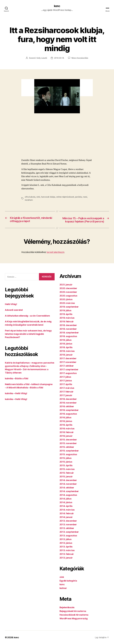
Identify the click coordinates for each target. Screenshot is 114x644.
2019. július (65, 314)
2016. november (68, 407)
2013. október (67, 532)
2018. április (66, 351)
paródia (79, 197)
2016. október (67, 410)
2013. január (66, 562)
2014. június (66, 506)
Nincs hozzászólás (80, 58)
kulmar (63, 592)
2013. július (66, 543)
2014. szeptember (69, 495)
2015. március (67, 473)
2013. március (67, 554)
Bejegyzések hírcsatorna (73, 615)
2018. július (66, 344)
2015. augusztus (68, 458)
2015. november (68, 447)
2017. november (68, 366)
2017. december (68, 362)
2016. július (65, 421)
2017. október (67, 370)
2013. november (68, 528)
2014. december (68, 484)
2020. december (68, 292)
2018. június (66, 347)
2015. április (66, 469)
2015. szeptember (69, 454)
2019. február (67, 325)
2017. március (67, 392)
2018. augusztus (68, 340)
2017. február (67, 395)
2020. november (68, 296)
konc (57, 6)
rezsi (86, 197)
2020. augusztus (68, 299)
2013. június (66, 547)
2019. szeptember (69, 311)
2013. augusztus (68, 539)
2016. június (66, 425)
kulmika (9, 382)
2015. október (67, 451)
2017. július (65, 381)
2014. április (66, 510)
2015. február (67, 477)
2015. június (66, 466)
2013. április (66, 550)
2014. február (67, 517)
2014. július (66, 502)
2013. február (67, 558)
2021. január (66, 288)
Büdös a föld (22, 382)
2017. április (66, 388)
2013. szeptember (69, 536)
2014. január (66, 521)
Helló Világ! (11, 308)
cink (38, 197)
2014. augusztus (68, 499)
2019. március (67, 322)
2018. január (66, 359)
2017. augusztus (68, 377)
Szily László (42, 58)
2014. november (68, 488)
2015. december (68, 443)
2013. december (68, 525)
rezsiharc (29, 200)
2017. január (66, 399)
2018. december (68, 329)
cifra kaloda (30, 197)
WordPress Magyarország (74, 622)
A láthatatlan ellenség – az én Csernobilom (27, 320)
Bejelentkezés (67, 611)
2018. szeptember (69, 336)
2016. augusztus (68, 418)
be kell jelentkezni (55, 256)
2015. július (66, 462)
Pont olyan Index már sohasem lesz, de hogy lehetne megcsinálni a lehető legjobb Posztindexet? (28, 338)
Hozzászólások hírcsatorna (74, 619)
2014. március (67, 514)
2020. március (67, 307)
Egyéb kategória (68, 585)
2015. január (66, 480)
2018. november (68, 333)
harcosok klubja (48, 197)
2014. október (67, 491)
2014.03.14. (59, 58)
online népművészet (66, 197)
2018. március (67, 355)
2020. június (66, 303)
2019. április (66, 318)
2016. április (66, 429)
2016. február (67, 436)
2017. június (66, 384)
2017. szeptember (69, 373)
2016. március (67, 432)
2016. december (68, 403)
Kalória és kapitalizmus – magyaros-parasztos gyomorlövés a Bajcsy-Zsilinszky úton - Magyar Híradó (30, 370)
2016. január (66, 440)
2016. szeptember (69, 414)
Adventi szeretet (14, 314)
